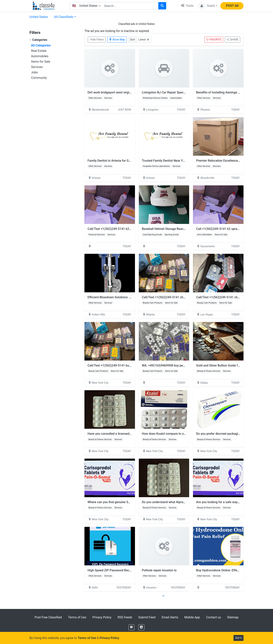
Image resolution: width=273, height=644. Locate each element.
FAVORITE (214, 40)
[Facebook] (131, 627)
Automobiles (40, 56)
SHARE (233, 40)
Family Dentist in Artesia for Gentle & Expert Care (121, 161)
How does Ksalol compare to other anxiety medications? (181, 434)
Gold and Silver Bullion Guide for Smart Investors (230, 365)
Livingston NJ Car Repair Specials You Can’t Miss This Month (184, 92)
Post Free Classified (48, 617)
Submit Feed (147, 617)
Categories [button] (38, 40)
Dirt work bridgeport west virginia (110, 92)
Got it (238, 638)
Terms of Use (77, 617)
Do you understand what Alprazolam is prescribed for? (179, 502)
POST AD (232, 6)
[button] (208, 6)
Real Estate (39, 51)
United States (39, 17)
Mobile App (192, 617)
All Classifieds (64, 17)
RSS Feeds (125, 617)
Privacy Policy (102, 617)
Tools (187, 6)
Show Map (117, 40)
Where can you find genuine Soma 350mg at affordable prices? (131, 502)
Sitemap (233, 617)
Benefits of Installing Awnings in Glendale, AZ (227, 92)
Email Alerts (170, 617)
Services (37, 67)
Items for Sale (41, 62)
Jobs (34, 72)
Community (39, 78)
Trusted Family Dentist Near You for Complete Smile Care (181, 161)
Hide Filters (97, 40)
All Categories (41, 45)
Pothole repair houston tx (159, 570)
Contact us (214, 617)
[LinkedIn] (141, 627)
